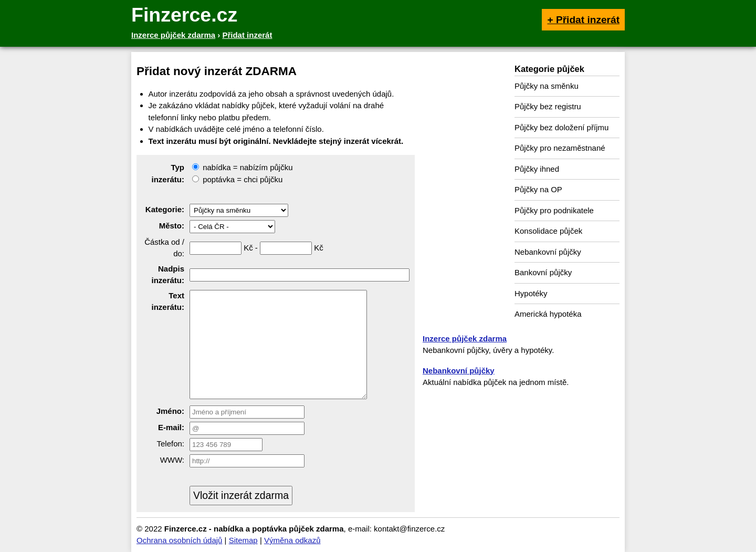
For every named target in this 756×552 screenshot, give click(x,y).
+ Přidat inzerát (583, 20)
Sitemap (243, 540)
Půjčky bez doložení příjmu (561, 127)
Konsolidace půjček (548, 231)
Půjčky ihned (537, 169)
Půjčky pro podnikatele (554, 210)
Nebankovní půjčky (548, 252)
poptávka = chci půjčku (237, 179)
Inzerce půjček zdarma (465, 339)
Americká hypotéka (548, 314)
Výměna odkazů (292, 540)
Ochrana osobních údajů (179, 540)
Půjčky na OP (538, 189)
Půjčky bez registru (548, 106)
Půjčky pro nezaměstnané (560, 148)
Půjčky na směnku (547, 86)
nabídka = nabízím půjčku (243, 167)
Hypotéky (531, 293)
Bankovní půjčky (543, 272)
